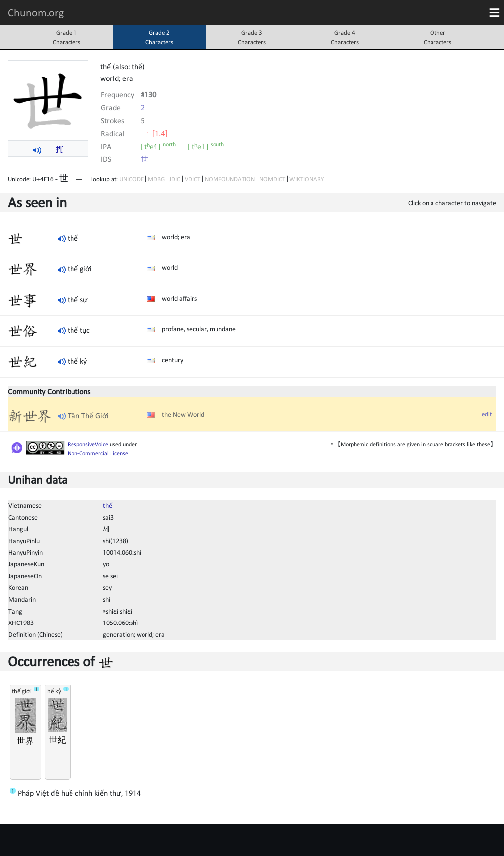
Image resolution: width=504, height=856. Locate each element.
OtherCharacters (437, 37)
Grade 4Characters (345, 37)
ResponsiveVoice (88, 444)
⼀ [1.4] (154, 133)
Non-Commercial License (98, 453)
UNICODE (131, 179)
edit (487, 414)
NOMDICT (272, 179)
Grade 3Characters (252, 37)
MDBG (156, 179)
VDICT (192, 179)
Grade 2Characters (159, 37)
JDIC (175, 179)
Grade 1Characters (67, 37)
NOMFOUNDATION (230, 179)
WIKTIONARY (307, 179)
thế (108, 505)
